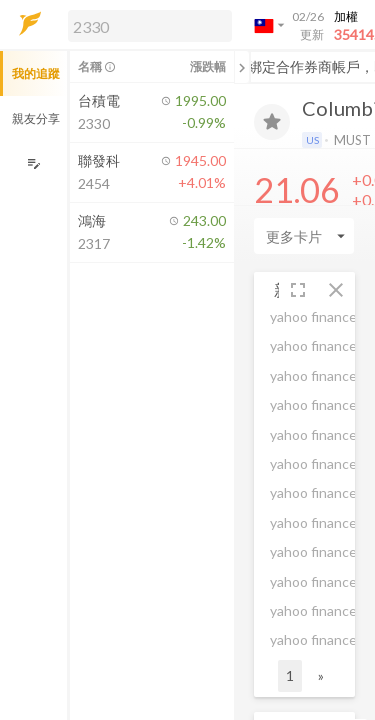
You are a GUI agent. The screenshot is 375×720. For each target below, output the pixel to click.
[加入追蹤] (272, 122)
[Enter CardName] (304, 236)
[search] (150, 26)
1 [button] (290, 675)
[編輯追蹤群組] (33, 163)
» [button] (321, 675)
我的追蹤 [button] (36, 73)
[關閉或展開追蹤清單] (242, 67)
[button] (146, 25)
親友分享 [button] (36, 118)
